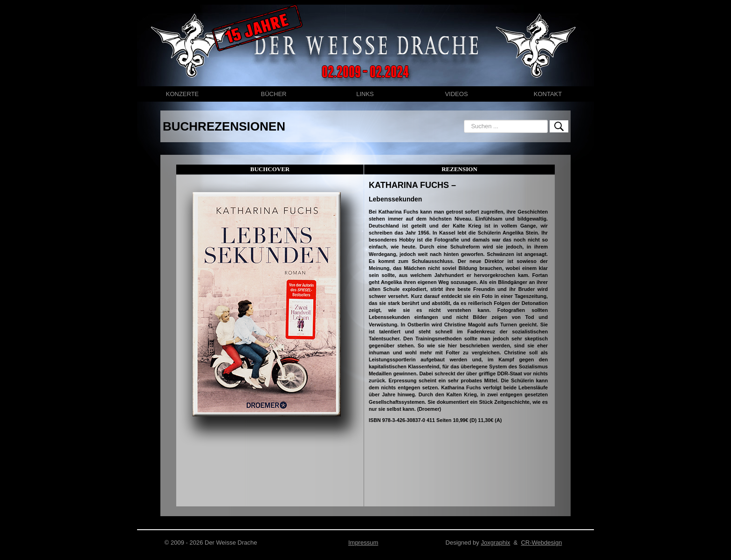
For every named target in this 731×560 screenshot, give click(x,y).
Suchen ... (464, 120)
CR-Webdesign (541, 543)
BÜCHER (274, 94)
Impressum (363, 543)
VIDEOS (456, 94)
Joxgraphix (495, 543)
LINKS (365, 94)
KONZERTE (183, 94)
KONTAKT (548, 94)
